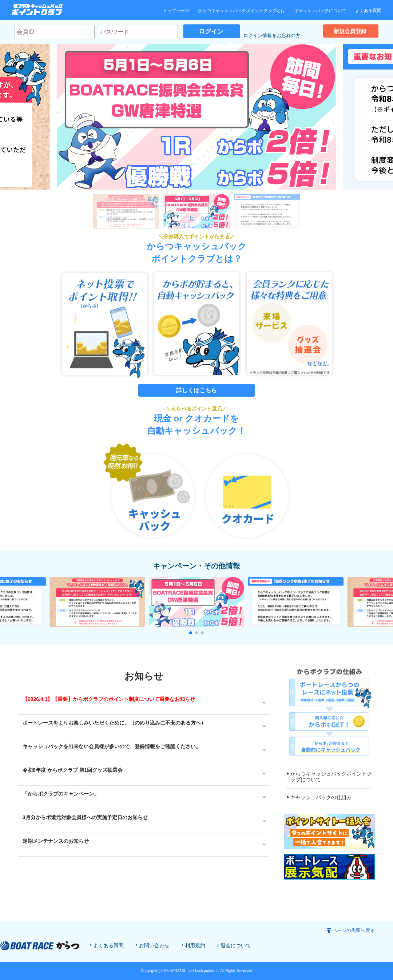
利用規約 (195, 945)
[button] (191, 633)
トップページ (176, 11)
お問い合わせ (154, 945)
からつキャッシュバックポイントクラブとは (242, 11)
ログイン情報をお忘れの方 (272, 35)
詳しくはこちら (196, 390)
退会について (236, 945)
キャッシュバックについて (320, 11)
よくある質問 (368, 11)
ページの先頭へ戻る (354, 930)
